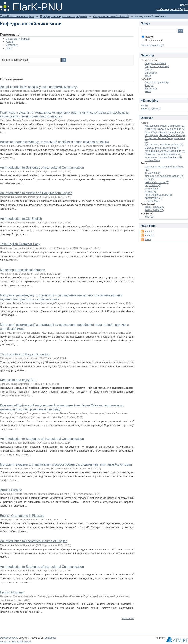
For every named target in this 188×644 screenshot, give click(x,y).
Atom (148, 239)
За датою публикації (18, 39)
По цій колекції (152, 40)
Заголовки (12, 45)
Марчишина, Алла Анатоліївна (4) (165, 151)
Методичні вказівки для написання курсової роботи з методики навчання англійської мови (66, 464)
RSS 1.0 (150, 231)
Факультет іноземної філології (111, 16)
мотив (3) (150, 192)
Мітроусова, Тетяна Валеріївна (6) (165, 135)
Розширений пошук (152, 45)
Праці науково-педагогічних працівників (64, 16)
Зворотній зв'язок (21, 642)
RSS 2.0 (150, 235)
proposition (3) (153, 185)
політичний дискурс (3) (158, 195)
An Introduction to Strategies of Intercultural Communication (42, 167)
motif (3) (150, 179)
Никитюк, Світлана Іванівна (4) (163, 154)
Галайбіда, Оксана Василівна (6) (164, 132)
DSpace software (9, 638)
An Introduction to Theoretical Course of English (34, 541)
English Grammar (12, 592)
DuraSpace (50, 638)
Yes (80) (150, 217)
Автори (10, 42)
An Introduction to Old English (21, 219)
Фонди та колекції (155, 63)
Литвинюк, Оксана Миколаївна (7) (165, 129)
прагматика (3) (154, 198)
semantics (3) (153, 188)
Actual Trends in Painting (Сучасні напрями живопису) (39, 87)
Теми (9, 48)
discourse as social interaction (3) (164, 176)
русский (174, 9)
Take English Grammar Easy (20, 244)
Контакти (5, 642)
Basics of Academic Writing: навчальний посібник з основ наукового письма (55, 142)
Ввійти (184, 5)
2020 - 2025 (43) (154, 207)
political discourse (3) (157, 182)
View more (128, 618)
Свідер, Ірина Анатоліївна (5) (162, 148)
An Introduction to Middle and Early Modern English (36, 193)
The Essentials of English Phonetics (25, 354)
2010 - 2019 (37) (154, 210)
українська (163, 9)
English (184, 9)
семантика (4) (153, 173)
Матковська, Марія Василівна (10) (165, 126)
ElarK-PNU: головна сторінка (17, 16)
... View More (152, 160)
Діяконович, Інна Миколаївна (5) (164, 145)
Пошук (147, 37)
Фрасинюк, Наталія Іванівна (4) (163, 157)
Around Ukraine (11, 490)
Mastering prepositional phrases (22, 270)
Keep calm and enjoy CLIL (19, 380)
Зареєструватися (151, 109)
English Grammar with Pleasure (22, 516)
